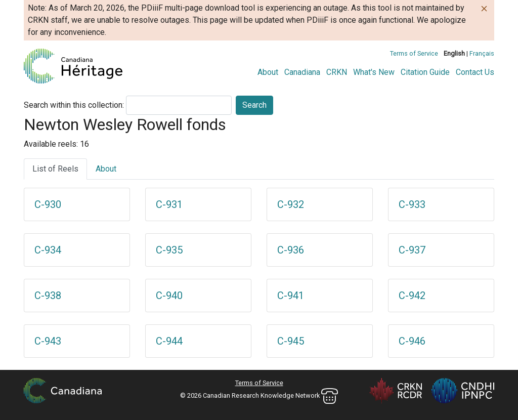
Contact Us (475, 72)
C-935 (169, 250)
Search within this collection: (74, 105)
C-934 (48, 250)
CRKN (337, 72)
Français (482, 53)
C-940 (169, 296)
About (268, 72)
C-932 (291, 204)
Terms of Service (414, 53)
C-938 (48, 296)
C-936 (291, 250)
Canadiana (302, 72)
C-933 (412, 204)
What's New (374, 72)
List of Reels (55, 169)
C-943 (48, 341)
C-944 (169, 341)
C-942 (412, 296)
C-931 (169, 204)
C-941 (291, 296)
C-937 (412, 250)
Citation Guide (425, 72)
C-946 (412, 341)
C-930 (48, 204)
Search (254, 105)
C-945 (291, 341)
